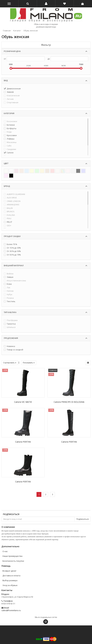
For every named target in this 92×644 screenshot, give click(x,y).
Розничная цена (12, 51)
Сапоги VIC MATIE (23, 402)
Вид (6, 80)
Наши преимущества (12, 556)
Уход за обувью (10, 585)
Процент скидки (12, 236)
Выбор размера (10, 580)
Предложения (11, 338)
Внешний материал (14, 265)
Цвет (6, 163)
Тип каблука (10, 312)
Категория (9, 113)
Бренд (7, 186)
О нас (5, 551)
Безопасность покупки (13, 561)
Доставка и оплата (11, 576)
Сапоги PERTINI (23, 442)
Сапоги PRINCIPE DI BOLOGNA (69, 402)
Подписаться (11, 514)
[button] (46, 4)
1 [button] (39, 494)
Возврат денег (9, 571)
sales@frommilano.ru (11, 610)
